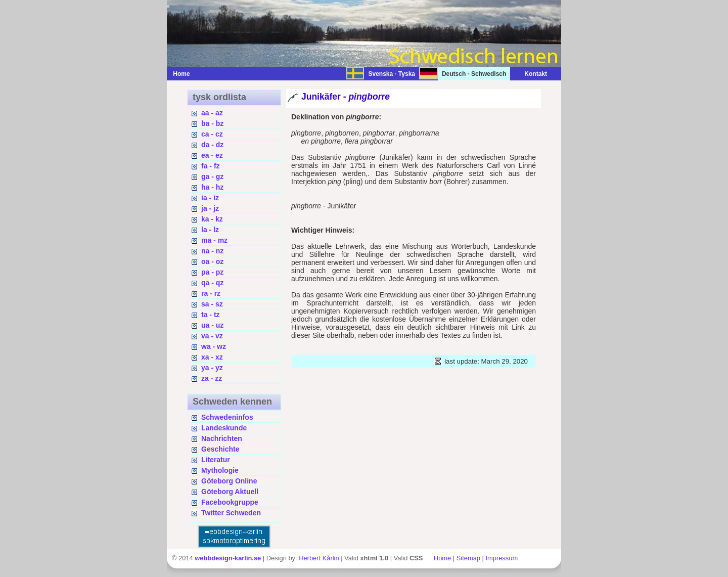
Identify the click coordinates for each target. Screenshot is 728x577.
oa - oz (212, 261)
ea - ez (212, 155)
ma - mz (214, 240)
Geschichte (220, 449)
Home (181, 74)
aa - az (212, 113)
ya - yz (212, 368)
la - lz (210, 230)
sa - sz (212, 304)
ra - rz (211, 293)
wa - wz (214, 346)
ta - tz (211, 315)
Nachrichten (222, 438)
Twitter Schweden (231, 513)
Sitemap (468, 558)
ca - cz (212, 134)
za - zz (212, 378)
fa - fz (211, 166)
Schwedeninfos (227, 417)
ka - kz (212, 219)
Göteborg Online (229, 481)
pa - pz (212, 272)
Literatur (216, 460)
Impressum (502, 558)
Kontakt (531, 74)
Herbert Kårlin (319, 558)
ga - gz (212, 176)
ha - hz (212, 187)
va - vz (212, 336)
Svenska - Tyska (392, 74)
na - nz (212, 251)
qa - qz (212, 283)
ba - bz (212, 123)
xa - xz (212, 357)
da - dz (212, 145)
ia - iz (210, 198)
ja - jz (210, 208)
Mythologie (220, 470)
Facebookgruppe (230, 502)
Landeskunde (224, 428)
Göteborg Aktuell (230, 492)
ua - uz (212, 325)
